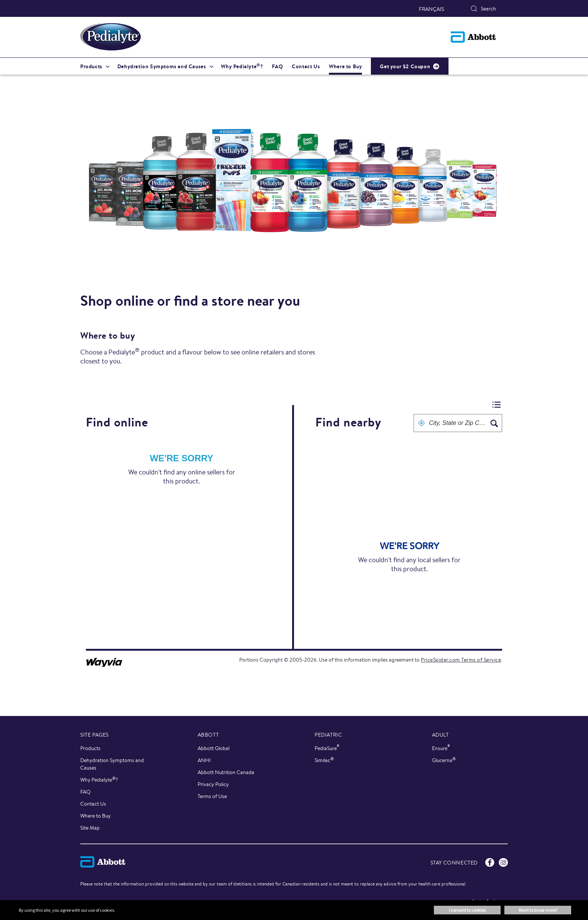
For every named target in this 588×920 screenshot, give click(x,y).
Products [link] (91, 66)
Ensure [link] (441, 748)
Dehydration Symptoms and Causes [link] (162, 66)
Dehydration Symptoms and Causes (112, 764)
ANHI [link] (204, 760)
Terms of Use (212, 796)
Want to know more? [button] (538, 910)
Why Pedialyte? (99, 780)
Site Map (90, 828)
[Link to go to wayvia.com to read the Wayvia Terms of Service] (105, 660)
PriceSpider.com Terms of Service (461, 660)
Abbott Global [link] (214, 748)
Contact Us (93, 804)
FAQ (85, 792)
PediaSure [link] (327, 748)
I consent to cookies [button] (467, 910)
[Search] (474, 9)
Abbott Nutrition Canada (226, 772)
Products (90, 748)
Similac (324, 760)
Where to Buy (95, 816)
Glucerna (444, 760)
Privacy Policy (213, 784)
